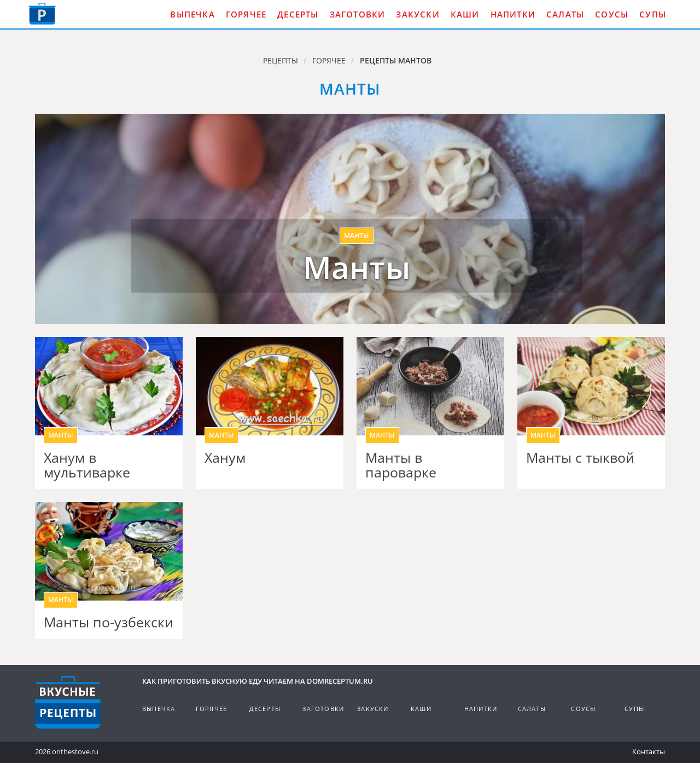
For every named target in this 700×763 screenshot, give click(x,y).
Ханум (225, 458)
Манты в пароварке (401, 465)
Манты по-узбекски (109, 622)
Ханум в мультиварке (87, 465)
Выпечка (192, 14)
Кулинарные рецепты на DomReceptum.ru (68, 702)
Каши (465, 14)
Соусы (612, 14)
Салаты (565, 14)
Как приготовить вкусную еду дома (42, 14)
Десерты (298, 14)
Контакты (649, 752)
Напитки (513, 14)
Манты (357, 267)
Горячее (246, 14)
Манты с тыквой (580, 458)
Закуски (418, 14)
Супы (653, 14)
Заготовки (358, 14)
